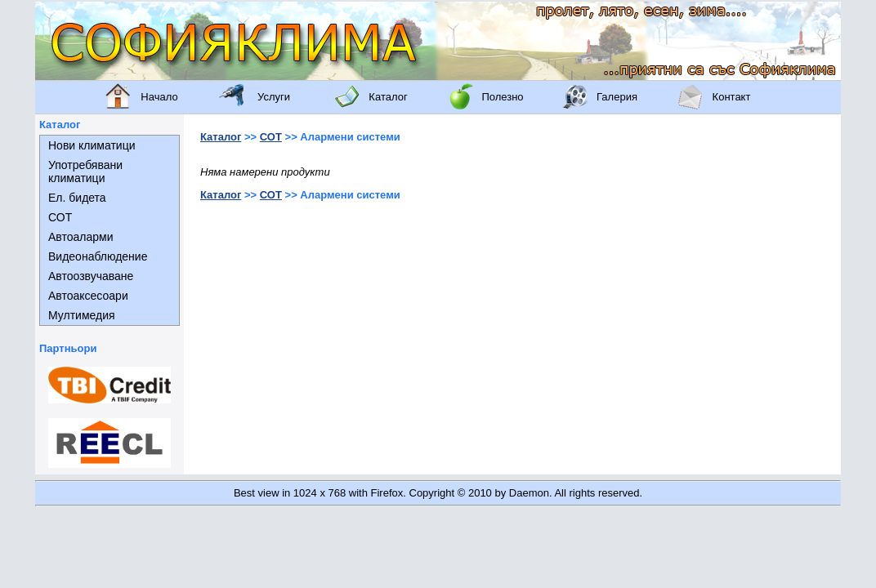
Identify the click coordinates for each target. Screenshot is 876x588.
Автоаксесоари (88, 296)
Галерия (617, 97)
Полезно (502, 97)
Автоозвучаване (91, 276)
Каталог (388, 97)
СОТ (60, 217)
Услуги (274, 97)
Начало (159, 97)
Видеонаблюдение (98, 256)
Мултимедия (82, 315)
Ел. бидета (77, 198)
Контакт (732, 97)
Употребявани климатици (85, 171)
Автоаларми (80, 237)
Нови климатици (92, 145)
